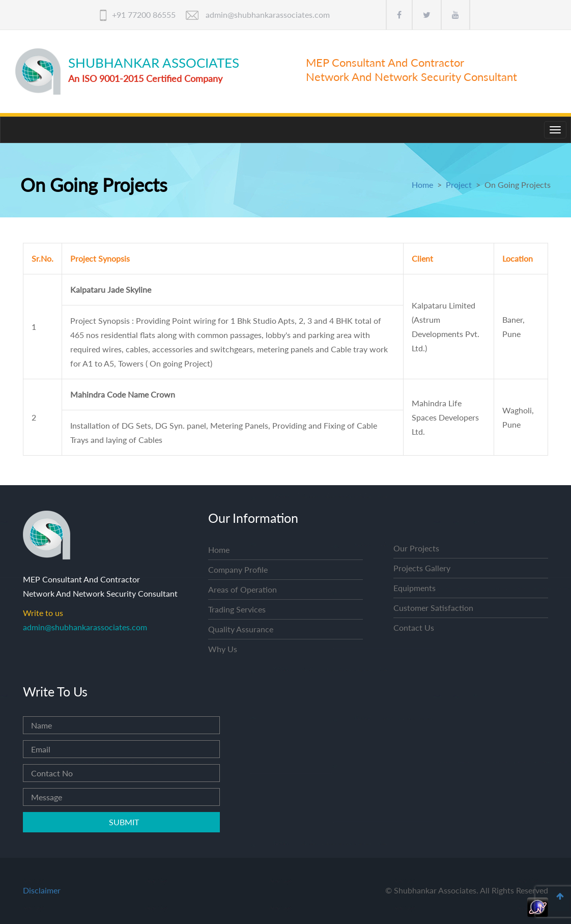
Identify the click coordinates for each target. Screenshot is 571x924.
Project (459, 185)
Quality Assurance (241, 629)
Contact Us (414, 627)
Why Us (223, 649)
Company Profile (238, 569)
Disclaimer (42, 890)
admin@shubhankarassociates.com (268, 15)
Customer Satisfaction (433, 608)
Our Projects (416, 548)
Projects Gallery (422, 568)
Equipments (415, 588)
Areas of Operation (242, 589)
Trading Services (237, 609)
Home (422, 185)
